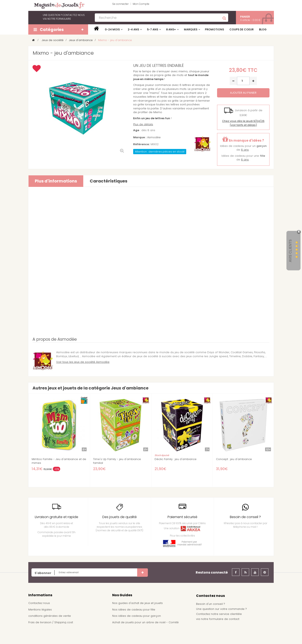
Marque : (140, 137)
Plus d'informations (56, 181)
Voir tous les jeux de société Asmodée (83, 362)
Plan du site (36, 635)
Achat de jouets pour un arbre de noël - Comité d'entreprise (145, 624)
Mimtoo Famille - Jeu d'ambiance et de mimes (59, 461)
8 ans (245, 150)
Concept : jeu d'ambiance (234, 459)
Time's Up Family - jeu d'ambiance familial (117, 461)
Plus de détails (143, 124)
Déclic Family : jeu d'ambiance (176, 459)
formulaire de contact (224, 619)
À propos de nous (41, 629)
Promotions (214, 29)
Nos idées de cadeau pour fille (134, 610)
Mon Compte (141, 4)
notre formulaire (59, 19)
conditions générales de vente (50, 616)
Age (136, 130)
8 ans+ (171, 29)
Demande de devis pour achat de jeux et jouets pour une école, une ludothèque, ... (149, 635)
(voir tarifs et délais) (243, 123)
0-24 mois (112, 29)
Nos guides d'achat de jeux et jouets (137, 603)
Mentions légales (40, 610)
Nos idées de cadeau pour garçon (137, 616)
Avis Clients (290, 251)
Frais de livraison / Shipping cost (51, 622)
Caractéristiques (109, 181)
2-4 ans (133, 29)
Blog (263, 29)
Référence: (141, 144)
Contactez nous (39, 603)
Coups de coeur (241, 29)
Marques (191, 29)
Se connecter (120, 4)
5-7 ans (153, 29)
